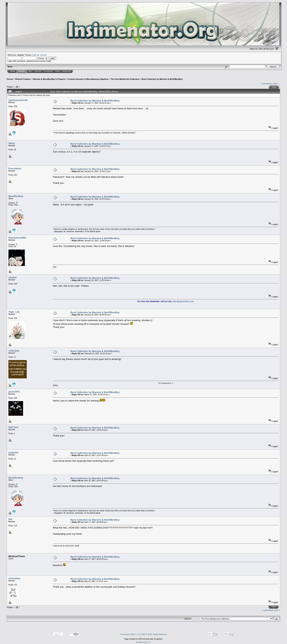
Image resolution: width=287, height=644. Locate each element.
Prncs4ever (15, 169)
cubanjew (14, 351)
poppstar (14, 452)
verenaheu (14, 578)
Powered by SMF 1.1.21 (130, 634)
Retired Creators (23, 79)
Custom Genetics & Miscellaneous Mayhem (88, 79)
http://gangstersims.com (183, 301)
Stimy (12, 143)
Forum (22, 71)
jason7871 (14, 392)
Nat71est (13, 427)
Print (274, 87)
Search (38, 71)
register (43, 55)
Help (30, 71)
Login (57, 71)
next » (276, 84)
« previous (266, 84)
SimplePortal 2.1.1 (143, 642)
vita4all (12, 277)
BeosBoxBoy (16, 196)
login (34, 55)
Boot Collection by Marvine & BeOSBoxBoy (162, 79)
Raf (10, 519)
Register (66, 71)
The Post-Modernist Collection (125, 79)
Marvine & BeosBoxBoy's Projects (49, 79)
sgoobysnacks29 (18, 100)
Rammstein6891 (17, 238)
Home (13, 71)
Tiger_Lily (14, 312)
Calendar (48, 71)
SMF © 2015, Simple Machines (154, 634)
